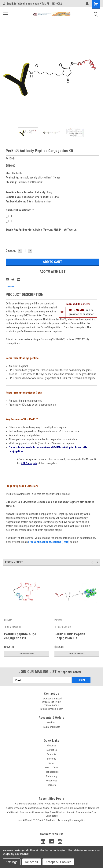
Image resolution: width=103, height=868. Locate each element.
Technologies (51, 772)
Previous (93, 563)
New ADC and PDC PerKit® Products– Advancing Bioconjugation (52, 820)
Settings (12, 862)
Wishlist (51, 723)
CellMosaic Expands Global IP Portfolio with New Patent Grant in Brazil (52, 804)
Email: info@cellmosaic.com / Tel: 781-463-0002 (32, 4)
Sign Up (56, 727)
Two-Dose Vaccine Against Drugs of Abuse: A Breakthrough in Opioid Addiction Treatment (52, 808)
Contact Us (52, 750)
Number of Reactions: (20, 210)
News (51, 763)
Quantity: (11, 251)
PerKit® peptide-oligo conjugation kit (20, 636)
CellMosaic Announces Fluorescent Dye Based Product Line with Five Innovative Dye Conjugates (52, 814)
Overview (11, 287)
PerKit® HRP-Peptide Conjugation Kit (70, 636)
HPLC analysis (29, 463)
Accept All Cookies (58, 862)
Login (46, 727)
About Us (52, 746)
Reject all (32, 862)
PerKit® (8, 620)
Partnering (51, 776)
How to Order (52, 768)
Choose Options (26, 653)
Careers (52, 785)
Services (52, 759)
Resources (51, 781)
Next (98, 563)
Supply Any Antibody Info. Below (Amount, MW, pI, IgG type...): (41, 230)
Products (52, 754)
